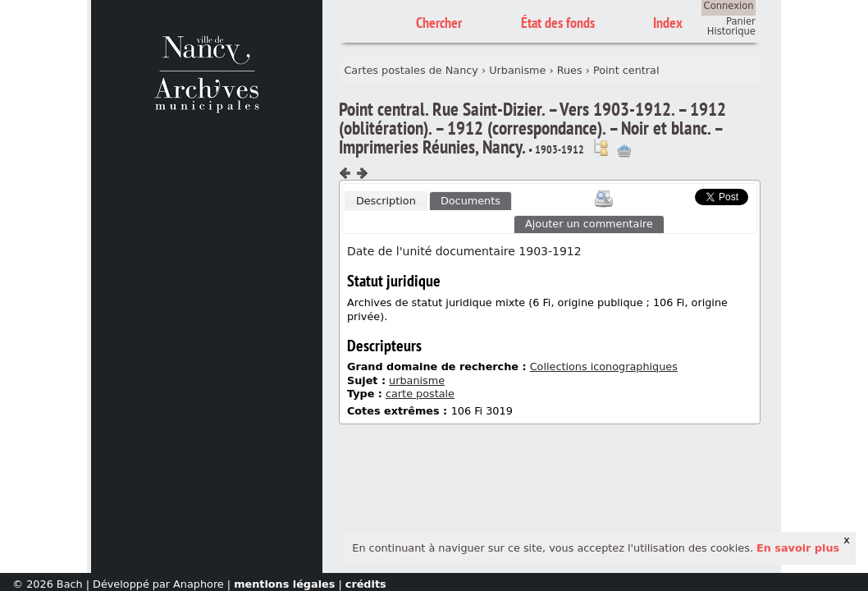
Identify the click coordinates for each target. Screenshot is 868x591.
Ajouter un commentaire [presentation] (589, 224)
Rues (570, 70)
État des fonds (558, 23)
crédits (366, 584)
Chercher (439, 23)
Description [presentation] (386, 201)
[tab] (386, 201)
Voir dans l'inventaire (601, 148)
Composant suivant (362, 173)
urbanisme (417, 380)
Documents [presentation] (471, 201)
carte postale (420, 394)
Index (668, 23)
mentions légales (284, 584)
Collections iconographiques (604, 367)
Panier (741, 21)
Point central (626, 70)
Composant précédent (345, 173)
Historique (731, 31)
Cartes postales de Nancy (411, 70)
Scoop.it (669, 195)
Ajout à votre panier (624, 151)
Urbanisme (517, 70)
